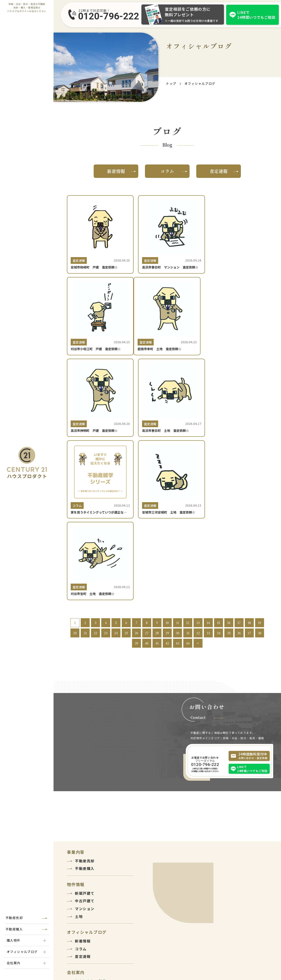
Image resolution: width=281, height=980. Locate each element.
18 (249, 474)
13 (198, 474)
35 (229, 485)
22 (95, 485)
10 (167, 474)
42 (167, 495)
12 (188, 474)
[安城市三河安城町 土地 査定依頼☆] (167, 411)
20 (75, 485)
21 (85, 485)
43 (178, 495)
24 (116, 485)
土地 (79, 768)
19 (260, 474)
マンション (85, 760)
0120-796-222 (109, 16)
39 (136, 495)
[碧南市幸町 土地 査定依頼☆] (99, 324)
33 (208, 485)
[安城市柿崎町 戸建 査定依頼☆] (99, 237)
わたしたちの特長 (91, 833)
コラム (167, 171)
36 (239, 485)
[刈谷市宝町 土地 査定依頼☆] (236, 411)
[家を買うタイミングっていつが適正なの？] (99, 411)
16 (229, 474)
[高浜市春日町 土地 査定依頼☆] (236, 324)
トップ (171, 83)
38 (260, 485)
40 (147, 495)
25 (126, 485)
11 (178, 474)
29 (167, 485)
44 (188, 495)
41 (157, 495)
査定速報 (219, 171)
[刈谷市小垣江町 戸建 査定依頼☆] (236, 237)
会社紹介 (83, 841)
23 (106, 485)
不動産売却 (14, 918)
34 (219, 485)
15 (219, 474)
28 (157, 485)
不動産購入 (14, 929)
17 (239, 474)
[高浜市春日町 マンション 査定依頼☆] (167, 237)
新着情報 (116, 171)
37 (249, 485)
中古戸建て (85, 753)
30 (178, 485)
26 (136, 485)
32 (198, 485)
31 (188, 485)
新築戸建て (85, 745)
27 (147, 485)
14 (208, 474)
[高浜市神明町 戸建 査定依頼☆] (167, 324)
